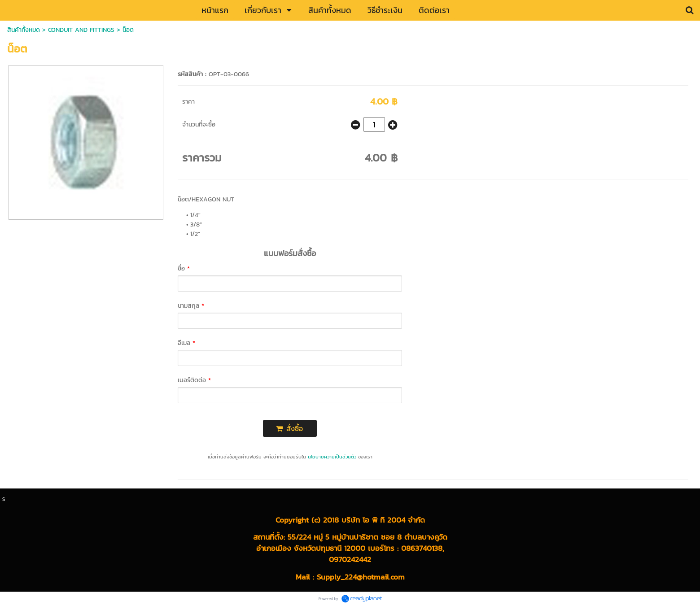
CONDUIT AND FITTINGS (81, 30)
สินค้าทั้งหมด (24, 30)
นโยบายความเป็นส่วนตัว (332, 457)
